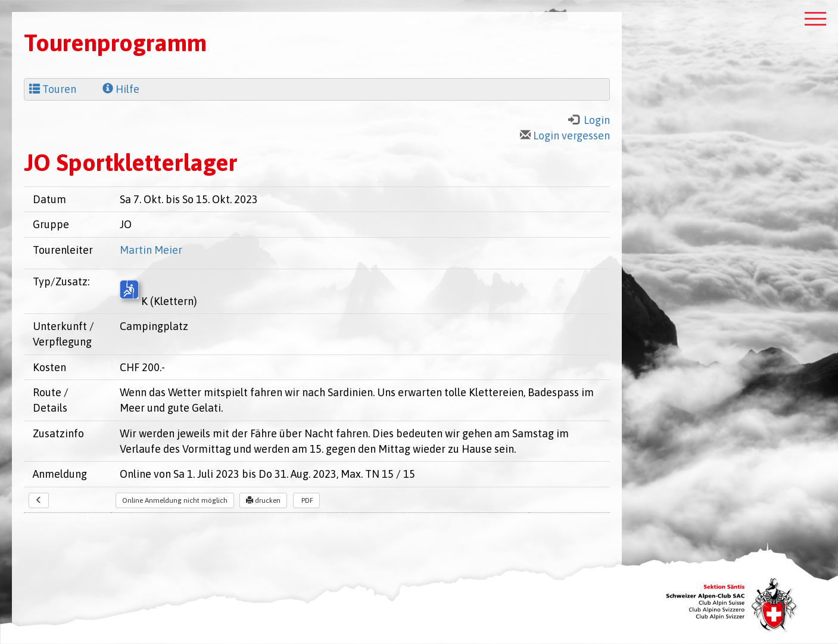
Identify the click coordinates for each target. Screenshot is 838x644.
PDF (306, 500)
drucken (263, 500)
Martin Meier (151, 250)
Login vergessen (565, 136)
